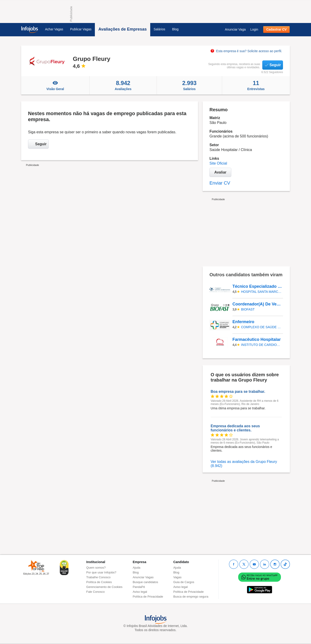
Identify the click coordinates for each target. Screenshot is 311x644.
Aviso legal (140, 592)
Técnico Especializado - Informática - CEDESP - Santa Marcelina (257, 286)
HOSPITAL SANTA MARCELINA (261, 292)
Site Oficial (218, 163)
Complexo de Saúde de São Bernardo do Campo (261, 327)
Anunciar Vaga (235, 29)
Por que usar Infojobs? (101, 572)
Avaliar (220, 172)
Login (254, 29)
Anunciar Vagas (143, 577)
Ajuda (137, 568)
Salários (160, 29)
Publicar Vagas (81, 29)
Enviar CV (220, 183)
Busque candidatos (146, 582)
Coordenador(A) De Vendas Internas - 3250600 (257, 304)
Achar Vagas (54, 29)
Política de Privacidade (148, 597)
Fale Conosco (96, 592)
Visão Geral (55, 85)
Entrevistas (256, 85)
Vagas (177, 577)
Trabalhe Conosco (99, 577)
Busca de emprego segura (191, 597)
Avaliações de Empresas (122, 29)
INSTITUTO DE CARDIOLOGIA (261, 345)
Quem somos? (96, 568)
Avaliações (123, 85)
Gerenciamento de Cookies (105, 587)
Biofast (248, 309)
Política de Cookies (99, 582)
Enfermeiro (243, 322)
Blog (175, 29)
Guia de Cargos (184, 582)
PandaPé (139, 587)
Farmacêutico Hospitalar (257, 339)
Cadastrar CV (276, 29)
